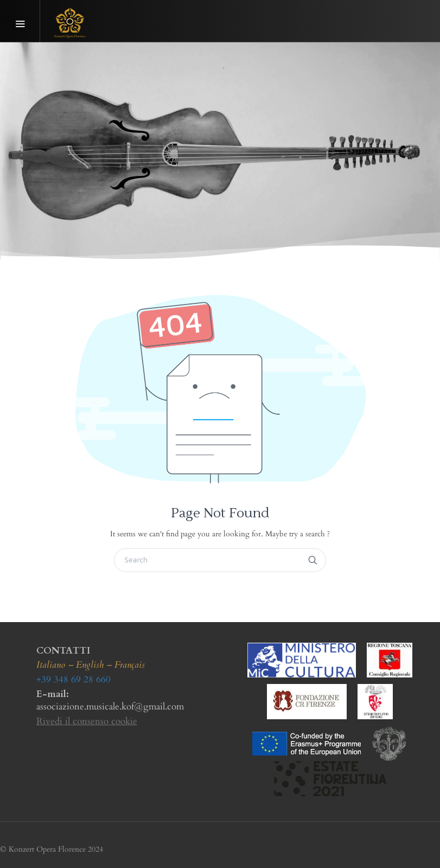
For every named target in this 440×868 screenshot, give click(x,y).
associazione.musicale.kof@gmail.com (110, 707)
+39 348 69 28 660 (74, 679)
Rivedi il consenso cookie (87, 721)
